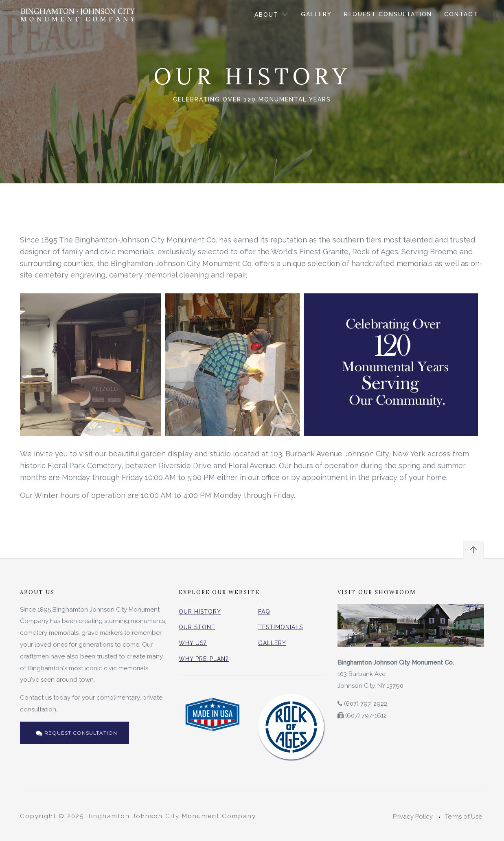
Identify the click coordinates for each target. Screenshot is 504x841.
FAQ (264, 612)
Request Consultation (388, 14)
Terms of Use (463, 817)
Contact (461, 14)
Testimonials (280, 627)
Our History (200, 612)
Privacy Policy (413, 817)
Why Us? (193, 643)
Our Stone (197, 627)
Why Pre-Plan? (204, 659)
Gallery (316, 14)
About (268, 15)
